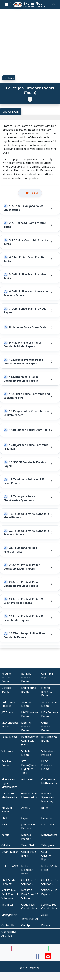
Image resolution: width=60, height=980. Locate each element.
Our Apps (27, 925)
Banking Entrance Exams (27, 677)
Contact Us (8, 925)
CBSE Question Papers (47, 856)
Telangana (48, 845)
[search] (54, 4)
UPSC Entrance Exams (47, 765)
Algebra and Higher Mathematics (9, 783)
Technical (7, 905)
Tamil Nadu (28, 845)
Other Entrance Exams (47, 726)
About (45, 915)
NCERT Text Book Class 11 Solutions (10, 894)
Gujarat (26, 818)
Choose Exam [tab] (11, 112)
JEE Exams (7, 712)
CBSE (5, 818)
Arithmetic (28, 779)
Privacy (46, 925)
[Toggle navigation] (7, 5)
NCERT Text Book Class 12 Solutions (30, 894)
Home (9, 78)
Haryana (46, 818)
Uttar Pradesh (10, 852)
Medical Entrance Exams (27, 726)
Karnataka (48, 825)
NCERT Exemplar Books (27, 870)
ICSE (4, 825)
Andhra (26, 808)
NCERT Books (10, 866)
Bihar (45, 808)
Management (9, 915)
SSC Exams (8, 751)
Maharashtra (49, 835)
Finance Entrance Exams (47, 692)
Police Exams (30, 193)
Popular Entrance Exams (7, 677)
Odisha (6, 845)
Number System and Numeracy (48, 797)
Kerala (5, 835)
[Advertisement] (30, 42)
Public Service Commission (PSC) (30, 741)
